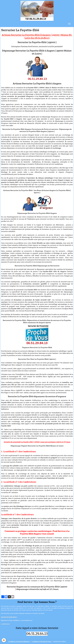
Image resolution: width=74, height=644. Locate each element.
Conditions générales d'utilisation (19, 642)
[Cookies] (4, 640)
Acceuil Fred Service (5, 624)
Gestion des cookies (59, 642)
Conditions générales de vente (41, 642)
